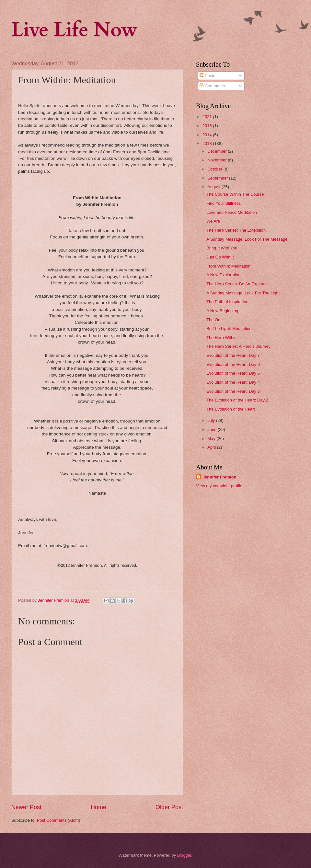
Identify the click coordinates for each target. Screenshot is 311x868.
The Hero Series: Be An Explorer (237, 284)
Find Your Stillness (224, 203)
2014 (208, 135)
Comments (212, 86)
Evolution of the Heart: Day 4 (233, 382)
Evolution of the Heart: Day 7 (233, 355)
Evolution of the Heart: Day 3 (233, 391)
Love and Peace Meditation (232, 212)
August (214, 187)
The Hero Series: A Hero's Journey (238, 346)
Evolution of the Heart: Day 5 (233, 373)
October (215, 169)
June (213, 429)
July (212, 420)
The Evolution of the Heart (231, 409)
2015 (208, 126)
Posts (207, 76)
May (212, 439)
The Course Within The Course (235, 194)
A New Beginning (222, 311)
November (218, 160)
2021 (208, 117)
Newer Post (26, 807)
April (212, 447)
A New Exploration (223, 275)
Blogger (184, 855)
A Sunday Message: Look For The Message (247, 239)
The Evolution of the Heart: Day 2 (237, 400)
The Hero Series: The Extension (236, 230)
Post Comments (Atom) (59, 820)
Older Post (169, 807)
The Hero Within (221, 338)
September (218, 178)
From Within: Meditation (228, 266)
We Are (213, 221)
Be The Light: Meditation (229, 329)
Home (98, 807)
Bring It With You (222, 248)
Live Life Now (74, 30)
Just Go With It (220, 257)
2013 (208, 143)
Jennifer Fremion (219, 477)
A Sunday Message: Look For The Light (243, 293)
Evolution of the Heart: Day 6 (233, 364)
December (218, 151)
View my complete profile (219, 486)
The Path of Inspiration (227, 302)
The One (214, 320)
